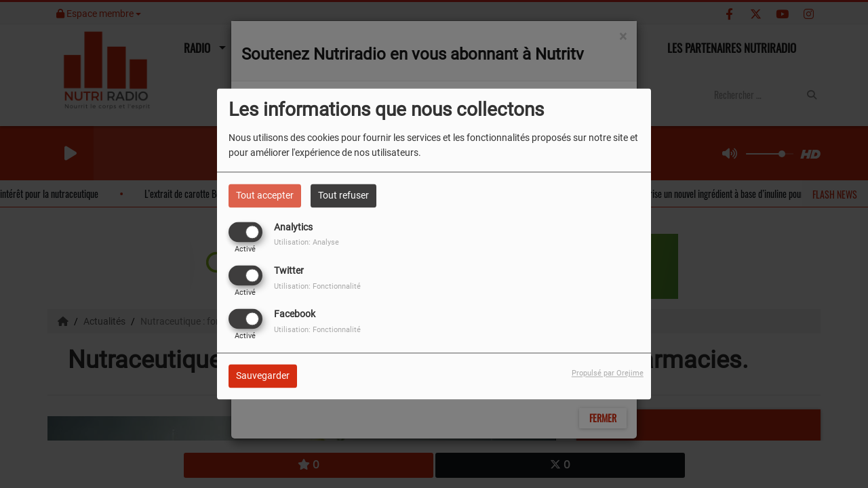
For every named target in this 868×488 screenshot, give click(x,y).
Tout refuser (343, 195)
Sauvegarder (263, 376)
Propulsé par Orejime (608, 374)
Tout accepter (265, 195)
